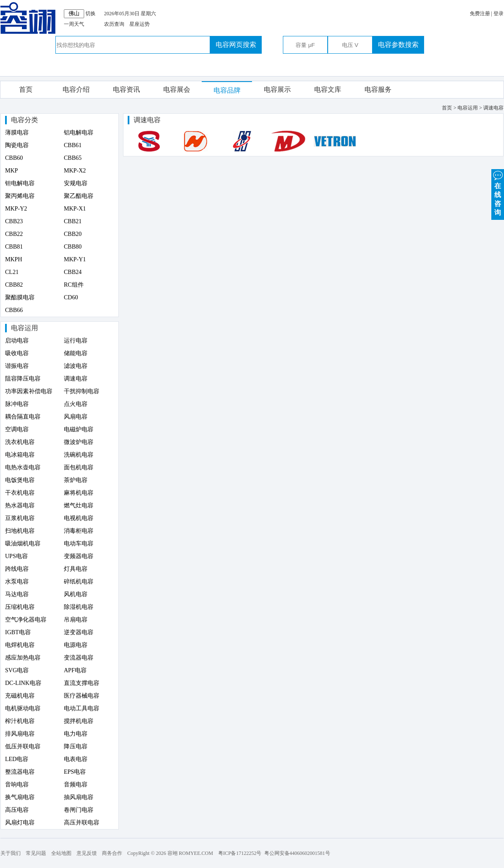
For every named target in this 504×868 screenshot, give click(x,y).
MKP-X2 (75, 171)
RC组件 (74, 285)
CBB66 (14, 310)
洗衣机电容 (20, 442)
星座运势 (140, 24)
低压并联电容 (23, 746)
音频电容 (76, 784)
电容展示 (277, 89)
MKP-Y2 (16, 209)
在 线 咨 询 (498, 193)
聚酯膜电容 (20, 297)
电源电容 (76, 645)
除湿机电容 (79, 607)
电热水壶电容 (23, 467)
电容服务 (378, 89)
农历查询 (114, 24)
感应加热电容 (23, 658)
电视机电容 (79, 518)
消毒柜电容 (79, 531)
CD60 (71, 297)
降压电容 (76, 746)
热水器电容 (20, 505)
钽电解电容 (20, 183)
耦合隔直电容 (23, 417)
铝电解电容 (79, 133)
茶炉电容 (76, 480)
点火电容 (76, 404)
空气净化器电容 (26, 620)
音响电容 (17, 784)
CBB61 (73, 145)
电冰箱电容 (20, 455)
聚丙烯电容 (20, 196)
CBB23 (14, 221)
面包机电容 (79, 467)
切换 (90, 14)
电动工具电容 (82, 708)
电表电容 (76, 759)
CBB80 (73, 247)
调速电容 (76, 379)
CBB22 (14, 234)
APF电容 (75, 670)
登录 (499, 14)
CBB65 (73, 158)
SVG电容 (17, 670)
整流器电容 (20, 772)
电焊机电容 (20, 645)
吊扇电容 (76, 620)
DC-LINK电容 (23, 683)
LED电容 (17, 759)
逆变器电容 (79, 632)
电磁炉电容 (79, 429)
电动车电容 (79, 544)
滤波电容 (76, 366)
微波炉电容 (79, 442)
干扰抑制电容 (82, 391)
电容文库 (328, 89)
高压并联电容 (82, 823)
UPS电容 (16, 556)
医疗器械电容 (82, 696)
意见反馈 (87, 853)
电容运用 (25, 328)
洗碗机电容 (79, 455)
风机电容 (76, 594)
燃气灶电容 (79, 505)
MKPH (14, 259)
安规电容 (76, 183)
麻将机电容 (79, 493)
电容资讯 (126, 89)
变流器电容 (79, 658)
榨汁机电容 (20, 721)
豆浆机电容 (20, 518)
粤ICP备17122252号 (240, 853)
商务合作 (112, 853)
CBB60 (14, 158)
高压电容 (17, 810)
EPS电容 (75, 772)
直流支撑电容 (82, 683)
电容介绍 (76, 89)
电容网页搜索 (236, 45)
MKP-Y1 (75, 259)
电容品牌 (227, 90)
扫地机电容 (20, 531)
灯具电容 (76, 569)
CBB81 (14, 247)
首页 (26, 89)
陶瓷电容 (17, 145)
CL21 (12, 272)
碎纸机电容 (79, 582)
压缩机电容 (20, 607)
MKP (11, 171)
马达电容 (17, 594)
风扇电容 (76, 417)
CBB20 (73, 234)
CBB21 (73, 221)
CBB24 (73, 272)
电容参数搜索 (398, 45)
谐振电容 (17, 366)
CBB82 (14, 285)
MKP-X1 (75, 209)
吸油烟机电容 (23, 544)
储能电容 (76, 353)
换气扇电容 (20, 797)
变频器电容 (79, 556)
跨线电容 (17, 569)
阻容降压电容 (23, 379)
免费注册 (480, 14)
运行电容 (76, 341)
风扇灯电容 (20, 823)
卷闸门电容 (79, 810)
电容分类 (25, 120)
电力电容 (76, 734)
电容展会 (177, 89)
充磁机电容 (20, 696)
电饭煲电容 (20, 480)
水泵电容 (17, 582)
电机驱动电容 (23, 708)
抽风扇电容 (79, 797)
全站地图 (61, 853)
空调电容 (17, 429)
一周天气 (74, 24)
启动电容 (17, 341)
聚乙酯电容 (79, 196)
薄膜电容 (17, 133)
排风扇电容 (20, 734)
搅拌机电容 (79, 721)
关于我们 (11, 853)
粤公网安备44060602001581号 (297, 853)
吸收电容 (17, 353)
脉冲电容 (17, 404)
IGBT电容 (18, 632)
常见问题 (36, 853)
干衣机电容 (20, 493)
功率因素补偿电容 (29, 391)
